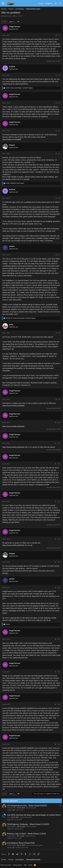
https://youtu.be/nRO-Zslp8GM (22, 708)
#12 (59, 464)
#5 (59, 154)
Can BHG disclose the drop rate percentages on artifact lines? (33, 815)
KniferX (12, 67)
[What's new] (56, 3)
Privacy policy (17, 865)
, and (19, 88)
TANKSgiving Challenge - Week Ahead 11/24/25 (27, 824)
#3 (59, 103)
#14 (59, 539)
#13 (59, 501)
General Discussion (25, 817)
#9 (59, 399)
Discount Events (30, 808)
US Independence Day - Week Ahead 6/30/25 (26, 806)
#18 (59, 672)
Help (25, 865)
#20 (59, 744)
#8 (59, 333)
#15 (59, 562)
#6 (59, 198)
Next (12, 22)
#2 (59, 75)
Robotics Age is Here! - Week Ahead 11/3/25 (25, 834)
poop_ (12, 324)
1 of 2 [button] (4, 22)
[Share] (56, 35)
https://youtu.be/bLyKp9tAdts (13, 51)
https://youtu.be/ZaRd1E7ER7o (14, 44)
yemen (12, 246)
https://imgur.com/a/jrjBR (12, 139)
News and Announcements (33, 845)
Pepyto (12, 145)
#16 (59, 588)
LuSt (7, 817)
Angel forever (7, 16)
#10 (59, 422)
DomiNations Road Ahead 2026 (20, 843)
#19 (59, 704)
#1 (59, 35)
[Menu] (3, 3)
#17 (59, 639)
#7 (59, 255)
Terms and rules (6, 865)
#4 (59, 131)
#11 (59, 443)
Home (30, 865)
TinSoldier (6, 371)
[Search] (60, 3)
